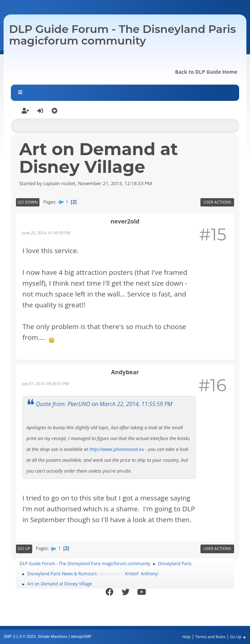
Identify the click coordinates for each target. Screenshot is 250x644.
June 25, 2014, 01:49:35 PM (46, 233)
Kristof (132, 574)
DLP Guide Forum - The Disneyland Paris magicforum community (122, 35)
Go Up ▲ (238, 637)
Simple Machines (52, 636)
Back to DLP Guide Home (206, 72)
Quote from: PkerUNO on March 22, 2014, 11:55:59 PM (104, 404)
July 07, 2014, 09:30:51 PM (45, 383)
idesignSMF (81, 636)
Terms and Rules (211, 637)
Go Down (28, 202)
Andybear (125, 372)
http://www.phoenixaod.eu (116, 449)
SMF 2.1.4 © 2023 (20, 636)
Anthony (149, 574)
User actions (217, 202)
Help (186, 637)
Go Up (24, 548)
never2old (125, 221)
